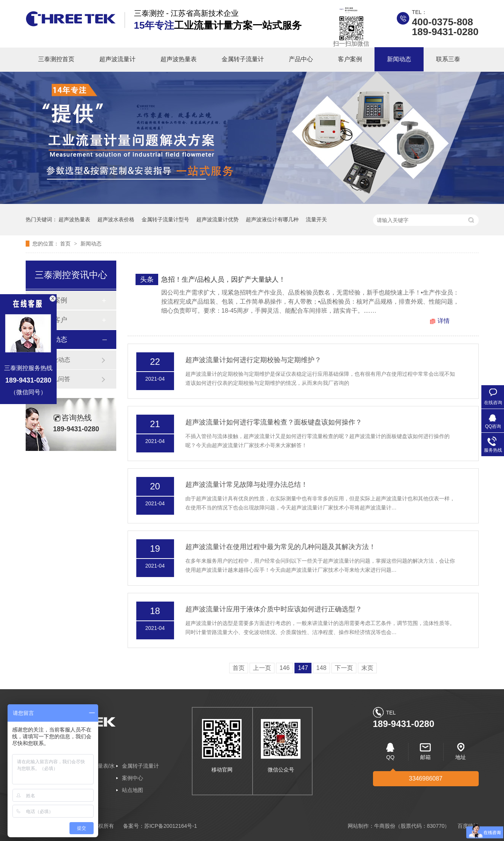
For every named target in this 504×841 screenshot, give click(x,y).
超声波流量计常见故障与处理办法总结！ (247, 485)
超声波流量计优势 (217, 219)
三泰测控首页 (56, 59)
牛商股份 (385, 826)
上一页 (262, 668)
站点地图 (133, 790)
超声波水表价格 (116, 219)
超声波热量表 (179, 59)
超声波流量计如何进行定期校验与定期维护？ (253, 360)
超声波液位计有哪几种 (272, 219)
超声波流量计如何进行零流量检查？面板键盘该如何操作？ (274, 422)
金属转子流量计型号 (165, 219)
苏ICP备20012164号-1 (171, 826)
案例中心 (133, 778)
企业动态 (58, 360)
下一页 (344, 668)
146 (284, 668)
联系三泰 (448, 59)
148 (321, 668)
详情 (444, 321)
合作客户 (54, 320)
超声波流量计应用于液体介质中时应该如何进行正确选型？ (274, 609)
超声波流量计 (117, 59)
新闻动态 (399, 59)
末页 (367, 668)
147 (303, 668)
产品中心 (301, 59)
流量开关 (316, 219)
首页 (66, 244)
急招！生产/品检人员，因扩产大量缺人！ (223, 279)
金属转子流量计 (243, 59)
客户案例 (350, 59)
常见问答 (58, 379)
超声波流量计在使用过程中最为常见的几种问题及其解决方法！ (281, 547)
